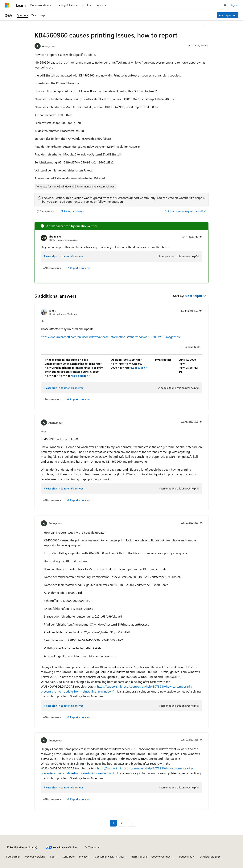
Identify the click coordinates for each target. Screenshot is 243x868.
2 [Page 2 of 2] (122, 823)
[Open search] (225, 5)
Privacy (83, 856)
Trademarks (185, 856)
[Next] (132, 823)
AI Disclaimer (12, 856)
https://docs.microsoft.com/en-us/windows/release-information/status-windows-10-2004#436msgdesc (109, 337)
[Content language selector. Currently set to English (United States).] (22, 847)
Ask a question (228, 15)
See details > (80, 376)
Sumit (52, 310)
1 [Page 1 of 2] (113, 823)
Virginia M (55, 236)
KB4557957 (138, 368)
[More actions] (205, 25)
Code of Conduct (161, 856)
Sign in (234, 5)
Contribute (68, 856)
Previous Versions (35, 856)
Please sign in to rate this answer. (64, 256)
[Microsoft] (7, 5)
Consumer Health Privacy (110, 856)
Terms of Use (139, 856)
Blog (52, 856)
